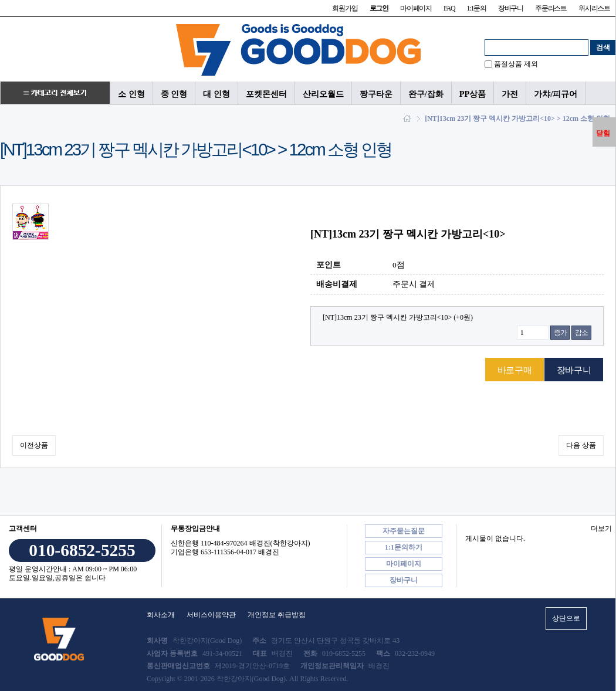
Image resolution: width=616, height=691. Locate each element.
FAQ (449, 8)
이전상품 (34, 445)
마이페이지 (416, 8)
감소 (581, 333)
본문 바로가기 (0, 0)
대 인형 (216, 94)
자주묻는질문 (404, 531)
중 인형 (174, 94)
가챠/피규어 (556, 94)
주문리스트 (551, 8)
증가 (560, 333)
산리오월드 (323, 94)
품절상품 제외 (516, 64)
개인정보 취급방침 (277, 615)
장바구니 (511, 8)
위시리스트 (594, 8)
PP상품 (473, 94)
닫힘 (603, 133)
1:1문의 (476, 8)
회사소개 (161, 615)
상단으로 (566, 618)
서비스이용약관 (211, 615)
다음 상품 (581, 445)
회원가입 (345, 8)
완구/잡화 (426, 94)
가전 (510, 94)
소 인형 (131, 94)
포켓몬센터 (266, 94)
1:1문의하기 (404, 547)
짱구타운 (376, 94)
